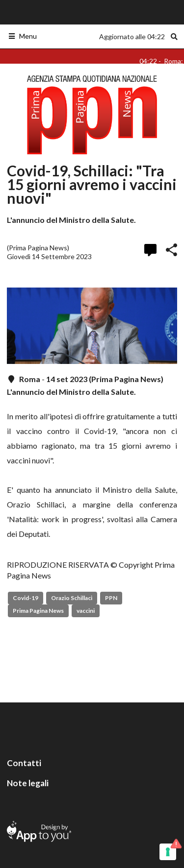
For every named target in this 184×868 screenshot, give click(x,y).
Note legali (28, 783)
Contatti (24, 763)
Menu (22, 36)
